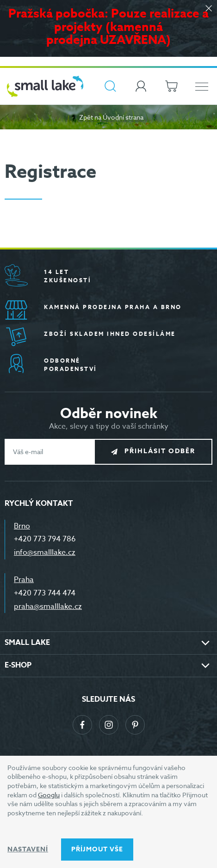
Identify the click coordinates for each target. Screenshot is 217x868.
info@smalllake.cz (45, 552)
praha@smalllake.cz (48, 607)
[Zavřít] (209, 9)
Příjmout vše (97, 849)
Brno (22, 526)
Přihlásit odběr (160, 451)
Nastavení (28, 849)
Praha (24, 580)
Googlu (49, 795)
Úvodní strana (123, 117)
